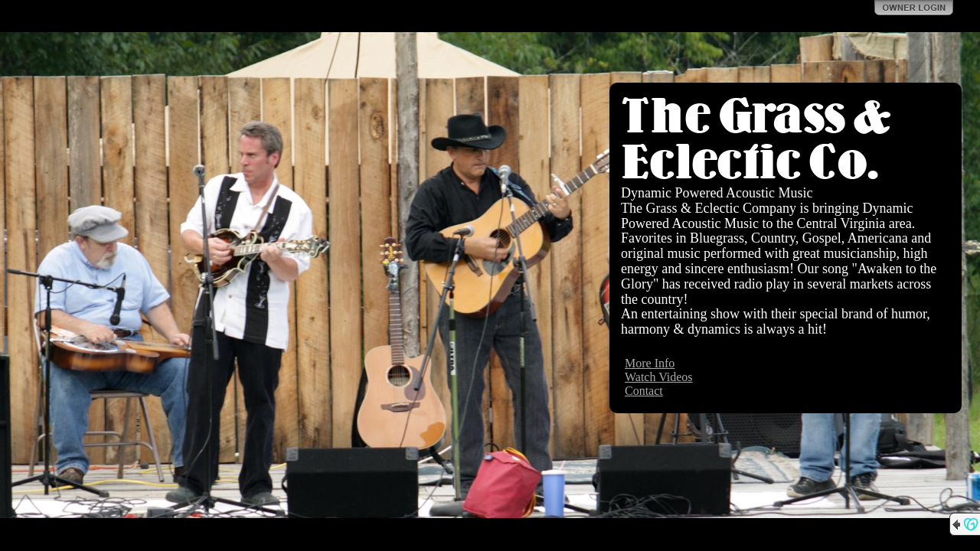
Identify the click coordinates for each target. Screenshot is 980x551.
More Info (650, 363)
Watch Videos (659, 377)
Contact (644, 391)
